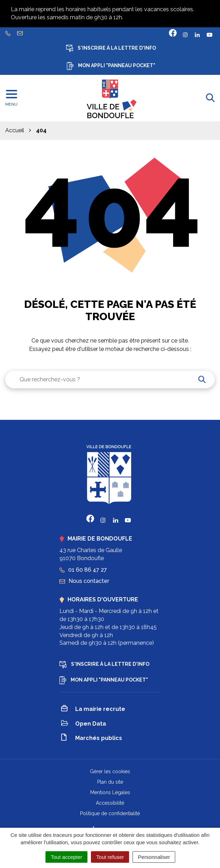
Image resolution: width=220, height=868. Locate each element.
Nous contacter (84, 581)
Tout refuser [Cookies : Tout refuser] (110, 857)
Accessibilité (110, 803)
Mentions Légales (110, 792)
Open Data (84, 724)
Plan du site (110, 782)
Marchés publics (92, 738)
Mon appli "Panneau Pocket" (111, 66)
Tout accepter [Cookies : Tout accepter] (66, 857)
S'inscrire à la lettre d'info (111, 48)
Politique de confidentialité (110, 813)
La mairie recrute (93, 710)
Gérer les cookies (110, 771)
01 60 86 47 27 (83, 570)
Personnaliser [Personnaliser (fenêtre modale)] (154, 857)
